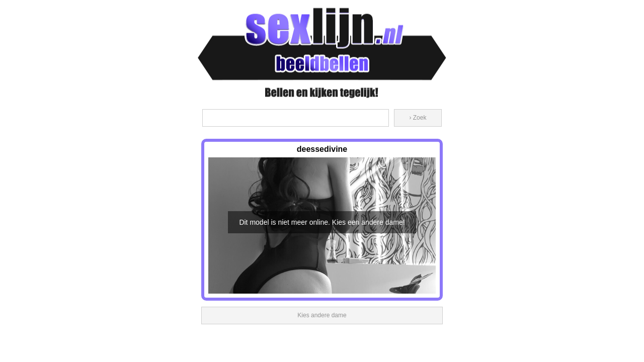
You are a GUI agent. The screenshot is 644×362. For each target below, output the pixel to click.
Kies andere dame (322, 315)
